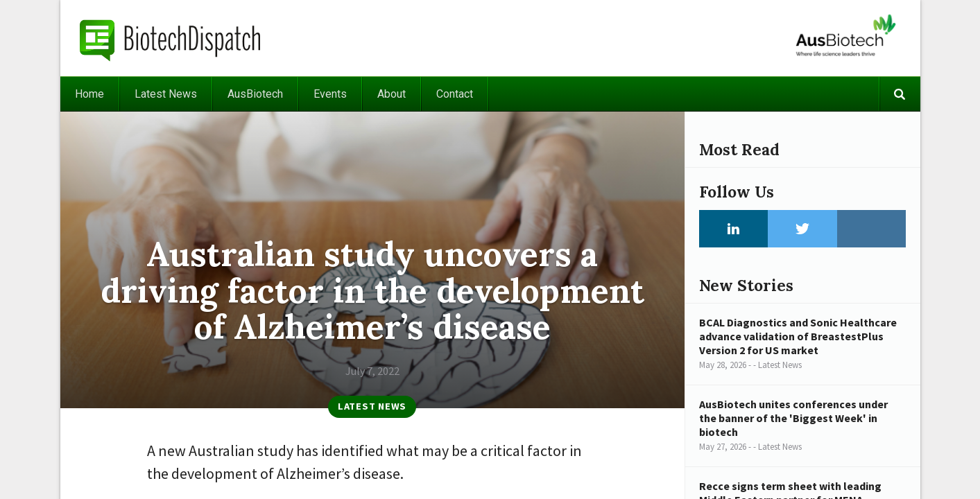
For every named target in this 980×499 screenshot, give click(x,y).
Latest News (166, 94)
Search (900, 94)
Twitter (802, 229)
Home (89, 94)
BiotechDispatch (171, 38)
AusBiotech (255, 94)
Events (330, 94)
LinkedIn (734, 229)
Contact (455, 94)
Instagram (872, 229)
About (392, 94)
